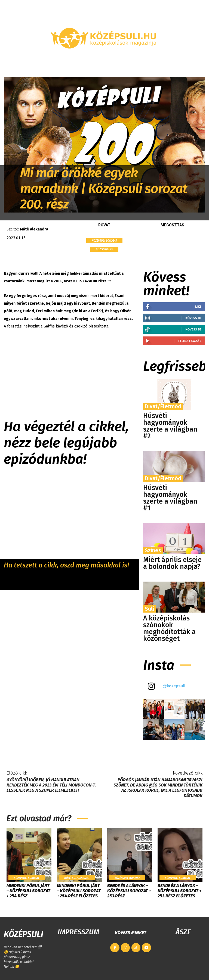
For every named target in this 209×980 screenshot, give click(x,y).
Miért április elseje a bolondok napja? (172, 563)
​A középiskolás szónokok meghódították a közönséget (169, 628)
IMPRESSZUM (78, 932)
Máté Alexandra (34, 229)
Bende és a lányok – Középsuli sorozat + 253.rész (129, 891)
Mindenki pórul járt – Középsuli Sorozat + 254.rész (28, 891)
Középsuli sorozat (104, 241)
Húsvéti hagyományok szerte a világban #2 (170, 426)
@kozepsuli (174, 686)
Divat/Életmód (163, 406)
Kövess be (193, 318)
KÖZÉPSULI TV (104, 249)
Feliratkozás (190, 341)
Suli (149, 609)
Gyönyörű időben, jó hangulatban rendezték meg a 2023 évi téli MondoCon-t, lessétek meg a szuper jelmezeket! (51, 785)
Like (198, 306)
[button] (199, 64)
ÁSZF (183, 932)
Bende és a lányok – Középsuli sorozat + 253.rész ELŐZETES (179, 891)
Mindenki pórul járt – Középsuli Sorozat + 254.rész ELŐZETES (79, 891)
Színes (153, 550)
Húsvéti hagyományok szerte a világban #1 (170, 498)
